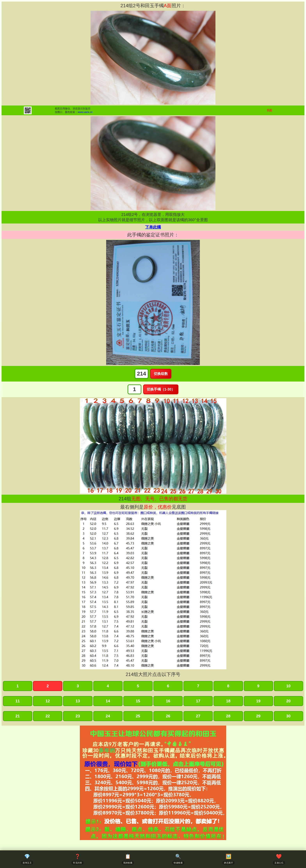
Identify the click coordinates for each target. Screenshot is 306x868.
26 (168, 716)
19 (258, 701)
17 (198, 701)
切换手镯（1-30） (161, 389)
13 (78, 701)
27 (198, 716)
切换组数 (161, 374)
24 (108, 716)
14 (108, 701)
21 (18, 716)
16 (168, 701)
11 (18, 701)
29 (258, 716)
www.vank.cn (85, 112)
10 (288, 686)
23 (78, 716)
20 (288, 701)
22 (48, 716)
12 (48, 701)
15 (138, 701)
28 (228, 716)
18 (228, 701)
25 (138, 716)
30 (288, 716)
